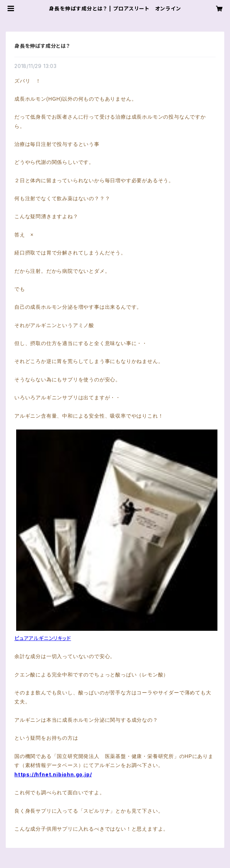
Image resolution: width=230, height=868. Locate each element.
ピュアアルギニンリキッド (43, 638)
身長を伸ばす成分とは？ (42, 46)
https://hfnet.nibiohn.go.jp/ (53, 774)
